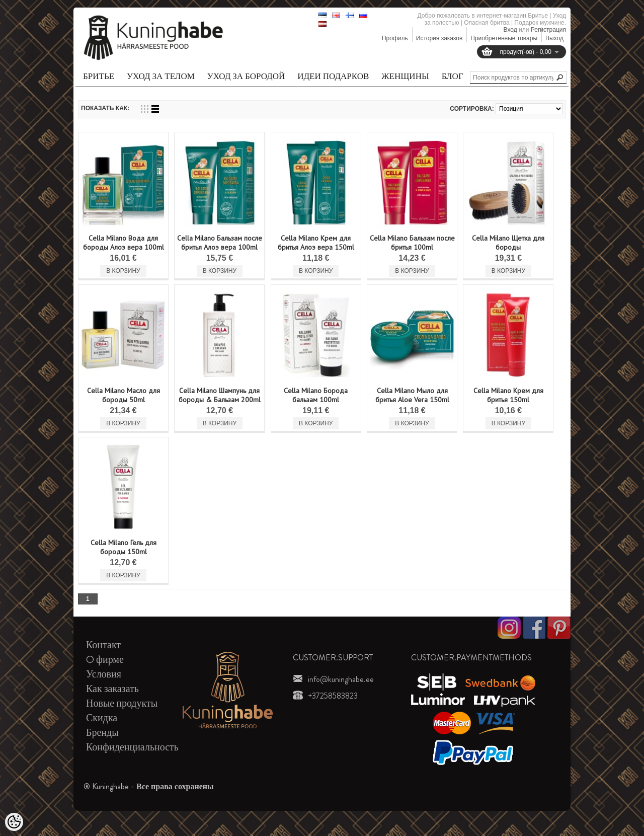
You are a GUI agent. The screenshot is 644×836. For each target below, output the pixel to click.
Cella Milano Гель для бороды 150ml (124, 547)
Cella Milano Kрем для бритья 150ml (508, 395)
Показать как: (105, 108)
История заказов (439, 38)
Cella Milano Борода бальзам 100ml (316, 395)
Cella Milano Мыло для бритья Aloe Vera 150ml (412, 395)
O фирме (105, 660)
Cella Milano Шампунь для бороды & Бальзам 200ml (220, 395)
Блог (453, 76)
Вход (510, 30)
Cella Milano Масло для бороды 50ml (124, 395)
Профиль (395, 38)
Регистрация (548, 30)
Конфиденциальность (132, 747)
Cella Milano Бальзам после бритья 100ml (412, 243)
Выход (554, 38)
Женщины (405, 76)
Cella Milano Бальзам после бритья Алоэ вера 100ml (220, 243)
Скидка (102, 718)
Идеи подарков (333, 76)
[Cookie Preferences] (14, 822)
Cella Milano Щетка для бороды (508, 243)
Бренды (102, 733)
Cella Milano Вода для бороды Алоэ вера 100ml (124, 243)
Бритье (99, 76)
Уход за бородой (246, 76)
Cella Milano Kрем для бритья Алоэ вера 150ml (316, 243)
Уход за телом (161, 76)
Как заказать (112, 689)
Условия (104, 674)
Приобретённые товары (504, 38)
